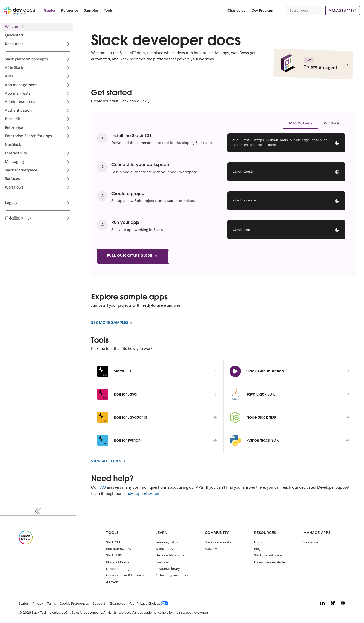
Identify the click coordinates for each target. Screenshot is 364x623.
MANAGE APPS (340, 11)
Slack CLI (113, 542)
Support (99, 603)
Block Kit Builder (118, 562)
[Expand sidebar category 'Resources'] (68, 44)
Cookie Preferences (74, 603)
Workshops (164, 549)
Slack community (218, 542)
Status (24, 603)
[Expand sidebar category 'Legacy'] (68, 203)
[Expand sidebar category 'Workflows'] (68, 187)
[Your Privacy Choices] (150, 604)
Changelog (237, 10)
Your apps (311, 542)
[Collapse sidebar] (38, 511)
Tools (108, 10)
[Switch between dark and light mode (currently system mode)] (280, 11)
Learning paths (167, 542)
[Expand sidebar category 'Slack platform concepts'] (68, 59)
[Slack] (26, 543)
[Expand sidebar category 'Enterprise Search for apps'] (68, 136)
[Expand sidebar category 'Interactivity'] (68, 153)
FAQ (102, 487)
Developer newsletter (270, 562)
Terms (51, 603)
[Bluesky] (333, 604)
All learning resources (172, 575)
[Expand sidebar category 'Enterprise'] (68, 128)
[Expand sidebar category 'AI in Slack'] (68, 68)
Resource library (168, 569)
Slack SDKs (114, 555)
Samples (91, 10)
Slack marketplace (268, 555)
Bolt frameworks (119, 549)
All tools (112, 582)
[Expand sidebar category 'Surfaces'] (68, 179)
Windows (332, 123)
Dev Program (263, 10)
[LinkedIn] (323, 604)
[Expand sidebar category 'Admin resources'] (68, 102)
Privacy (38, 603)
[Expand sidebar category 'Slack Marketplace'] (68, 170)
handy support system (141, 494)
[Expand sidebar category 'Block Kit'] (68, 119)
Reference (70, 10)
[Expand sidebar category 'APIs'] (68, 76)
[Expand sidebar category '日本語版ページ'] (68, 218)
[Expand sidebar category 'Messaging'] (68, 162)
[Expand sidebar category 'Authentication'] (68, 111)
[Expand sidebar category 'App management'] (68, 85)
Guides (50, 10)
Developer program (121, 569)
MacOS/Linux (301, 123)
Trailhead (162, 562)
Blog (257, 549)
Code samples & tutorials (125, 575)
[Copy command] (337, 143)
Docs (258, 542)
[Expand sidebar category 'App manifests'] (68, 93)
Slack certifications (170, 555)
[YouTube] (343, 604)
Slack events (214, 549)
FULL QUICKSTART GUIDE (133, 255)
